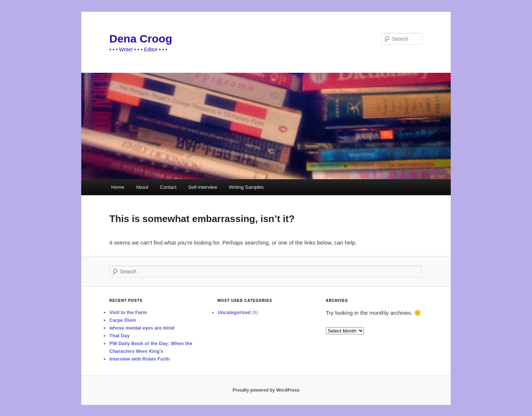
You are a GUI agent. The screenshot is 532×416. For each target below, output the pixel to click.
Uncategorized (234, 312)
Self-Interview (203, 187)
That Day (120, 336)
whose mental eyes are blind (142, 328)
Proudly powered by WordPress (266, 390)
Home (118, 187)
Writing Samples (246, 187)
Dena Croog (141, 39)
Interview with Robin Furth (139, 359)
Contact (168, 187)
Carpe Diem (123, 320)
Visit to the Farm (128, 312)
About (142, 187)
